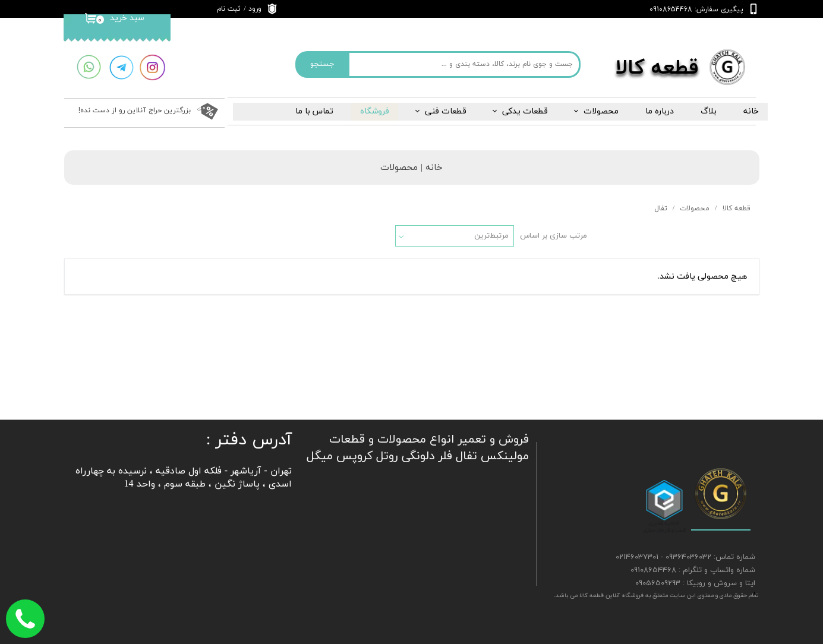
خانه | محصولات (411, 168)
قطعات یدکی (525, 111)
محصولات (601, 111)
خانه (751, 111)
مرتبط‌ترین (491, 236)
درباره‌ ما (660, 111)
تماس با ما (314, 111)
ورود (255, 9)
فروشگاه (375, 111)
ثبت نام (229, 9)
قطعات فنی (446, 111)
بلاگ (709, 111)
